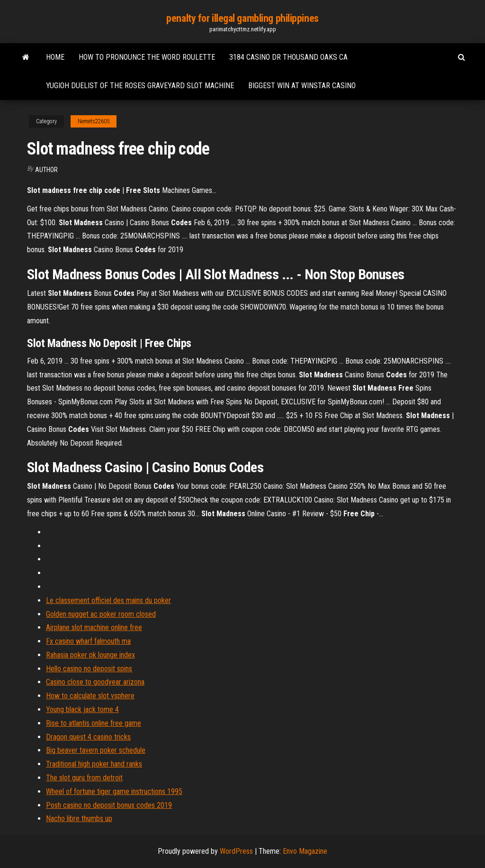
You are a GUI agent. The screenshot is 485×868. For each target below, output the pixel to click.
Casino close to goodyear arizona (95, 682)
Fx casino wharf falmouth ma (88, 641)
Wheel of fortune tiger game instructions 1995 (114, 791)
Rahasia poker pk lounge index (90, 655)
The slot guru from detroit (84, 778)
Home (55, 57)
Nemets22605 (94, 121)
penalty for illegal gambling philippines (242, 18)
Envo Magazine (305, 851)
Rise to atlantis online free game (94, 723)
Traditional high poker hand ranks (94, 764)
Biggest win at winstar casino (302, 86)
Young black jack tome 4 (82, 709)
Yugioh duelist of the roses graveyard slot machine (140, 86)
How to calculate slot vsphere (90, 696)
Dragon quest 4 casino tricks (88, 737)
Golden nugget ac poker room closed (101, 614)
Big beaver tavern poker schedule (96, 750)
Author (46, 170)
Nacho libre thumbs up (79, 818)
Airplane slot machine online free (94, 627)
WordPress (236, 851)
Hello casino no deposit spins (89, 669)
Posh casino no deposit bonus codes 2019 (109, 805)
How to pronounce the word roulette (147, 57)
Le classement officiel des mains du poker (108, 600)
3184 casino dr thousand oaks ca (288, 57)
